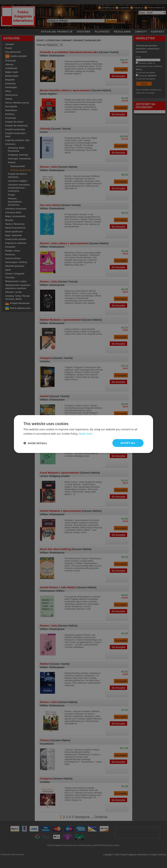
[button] (35, 443)
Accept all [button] (128, 443)
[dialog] (83, 434)
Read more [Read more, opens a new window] (86, 433)
